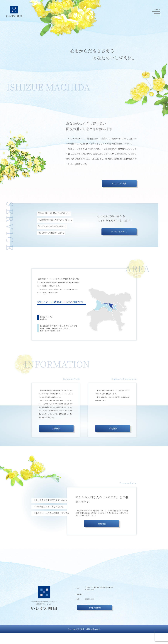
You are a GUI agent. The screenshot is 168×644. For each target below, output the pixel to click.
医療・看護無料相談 (128, 613)
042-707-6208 (86, 605)
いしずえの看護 (119, 183)
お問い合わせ (86, 619)
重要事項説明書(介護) (128, 617)
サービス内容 (125, 601)
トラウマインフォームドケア (52, 404)
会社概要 (56, 428)
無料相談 (102, 524)
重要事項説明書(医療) (128, 621)
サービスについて (119, 232)
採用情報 (113, 428)
